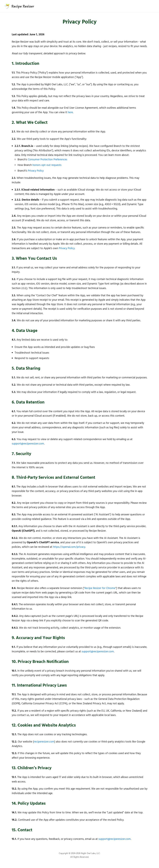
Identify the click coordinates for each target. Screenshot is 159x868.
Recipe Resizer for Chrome (100, 588)
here (70, 112)
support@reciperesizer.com (28, 444)
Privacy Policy (36, 171)
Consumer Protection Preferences (48, 160)
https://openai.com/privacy (69, 547)
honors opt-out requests (47, 165)
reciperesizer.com (44, 742)
